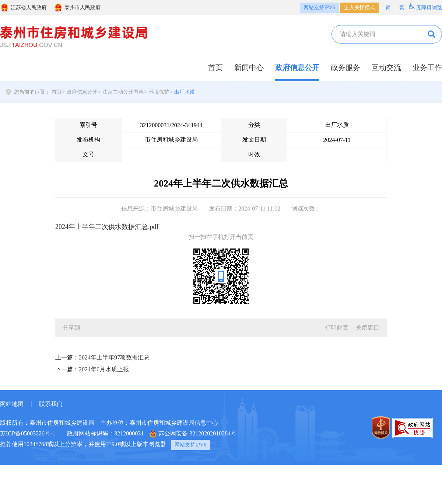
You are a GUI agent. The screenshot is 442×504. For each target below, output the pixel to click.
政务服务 (345, 67)
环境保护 (159, 92)
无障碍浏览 (425, 7)
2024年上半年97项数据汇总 (114, 357)
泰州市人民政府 (77, 7)
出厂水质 (185, 92)
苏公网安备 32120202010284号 (193, 434)
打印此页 (337, 328)
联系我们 (51, 404)
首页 (215, 67)
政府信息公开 (297, 67)
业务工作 (427, 67)
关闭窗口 (368, 328)
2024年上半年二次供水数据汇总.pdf (107, 227)
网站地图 (12, 404)
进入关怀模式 (359, 8)
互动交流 (386, 67)
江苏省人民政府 (23, 7)
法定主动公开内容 (123, 92)
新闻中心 (249, 67)
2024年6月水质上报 (104, 369)
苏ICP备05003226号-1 (28, 433)
